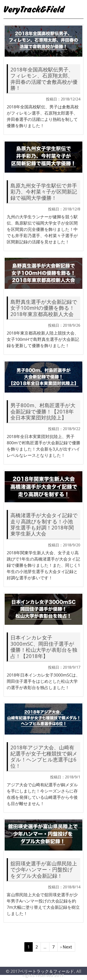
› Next (66, 947)
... (45, 947)
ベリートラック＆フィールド (47, 971)
